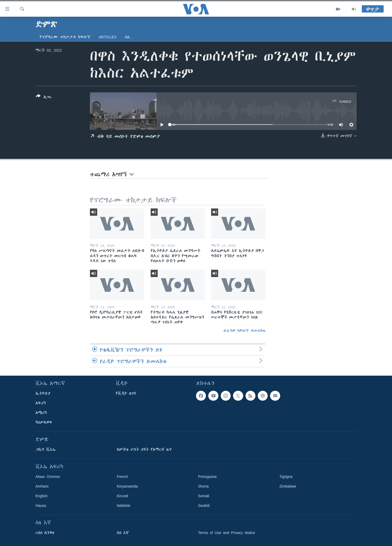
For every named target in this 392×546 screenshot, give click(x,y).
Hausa (41, 506)
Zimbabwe (288, 486)
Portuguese (207, 477)
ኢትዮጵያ (43, 393)
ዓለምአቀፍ (44, 422)
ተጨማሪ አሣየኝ (112, 174)
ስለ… (129, 37)
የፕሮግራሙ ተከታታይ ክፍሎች (65, 37)
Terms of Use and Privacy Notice (227, 533)
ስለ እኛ (123, 533)
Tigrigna (286, 477)
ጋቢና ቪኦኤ (45, 449)
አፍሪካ (41, 403)
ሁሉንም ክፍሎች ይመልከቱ (244, 331)
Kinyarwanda (127, 486)
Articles (108, 37)
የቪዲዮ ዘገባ (126, 393)
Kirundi (123, 496)
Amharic (42, 486)
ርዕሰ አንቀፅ (45, 533)
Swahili (204, 506)
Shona (203, 486)
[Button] (44, 98)
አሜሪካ (41, 413)
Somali (204, 496)
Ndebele (124, 506)
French (123, 477)
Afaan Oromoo (48, 477)
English (41, 496)
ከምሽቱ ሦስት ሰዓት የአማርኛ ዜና (144, 449)
